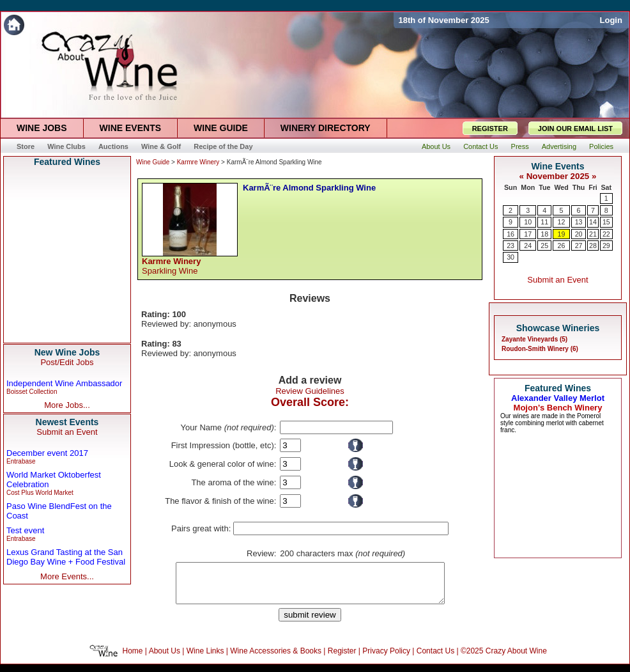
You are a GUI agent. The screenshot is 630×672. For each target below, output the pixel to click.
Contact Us (435, 659)
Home (133, 659)
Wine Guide (153, 162)
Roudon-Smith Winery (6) (540, 349)
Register (342, 659)
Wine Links (205, 659)
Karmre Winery (198, 162)
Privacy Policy (386, 659)
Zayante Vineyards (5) (534, 339)
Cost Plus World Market (40, 493)
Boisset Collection (32, 392)
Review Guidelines (310, 391)
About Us (165, 659)
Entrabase (21, 461)
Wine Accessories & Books (276, 659)
